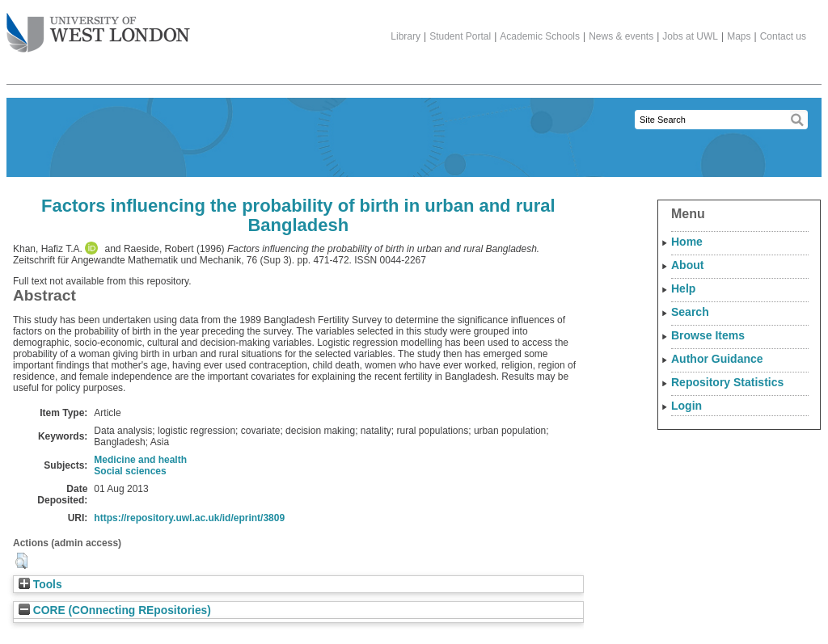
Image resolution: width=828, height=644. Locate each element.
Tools (40, 585)
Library (406, 36)
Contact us (783, 36)
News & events (621, 36)
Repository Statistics (727, 382)
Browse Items (708, 335)
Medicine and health (140, 460)
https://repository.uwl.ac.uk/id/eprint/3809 (189, 518)
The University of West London (98, 27)
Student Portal (460, 36)
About (687, 265)
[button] (21, 561)
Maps (739, 36)
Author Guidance (717, 359)
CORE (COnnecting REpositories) (115, 610)
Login (686, 406)
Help (683, 288)
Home (687, 242)
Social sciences (130, 471)
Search (690, 312)
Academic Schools (540, 36)
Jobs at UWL (690, 36)
